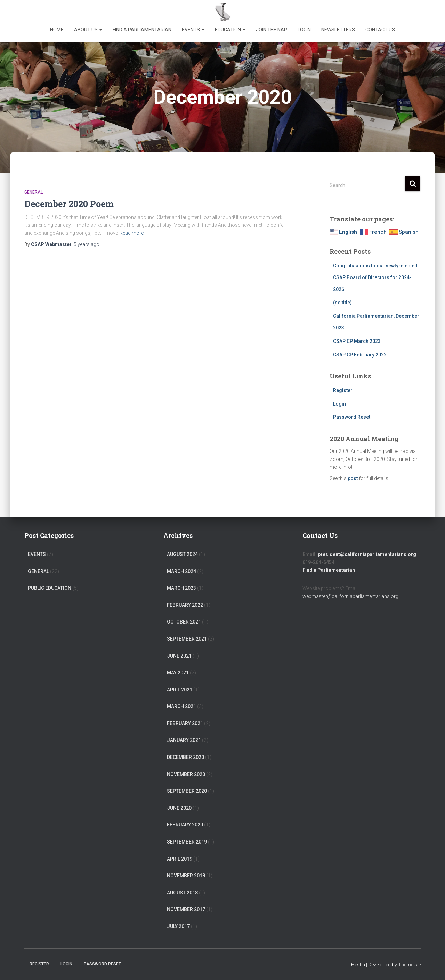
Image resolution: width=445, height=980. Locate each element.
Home (57, 30)
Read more (132, 233)
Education (230, 30)
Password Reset (352, 417)
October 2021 (184, 622)
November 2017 (186, 909)
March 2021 (181, 706)
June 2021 (179, 656)
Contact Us (380, 30)
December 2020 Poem (69, 204)
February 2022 (185, 605)
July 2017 (178, 926)
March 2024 (181, 571)
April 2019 (180, 859)
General (34, 192)
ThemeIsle (409, 965)
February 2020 (185, 825)
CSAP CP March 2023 (357, 341)
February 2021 (185, 723)
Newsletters (338, 30)
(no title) (342, 303)
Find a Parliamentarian (142, 30)
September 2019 (187, 842)
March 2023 (181, 588)
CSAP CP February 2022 (360, 355)
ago (87, 244)
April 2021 (180, 690)
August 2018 (182, 893)
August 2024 (182, 554)
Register (343, 390)
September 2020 (187, 791)
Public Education (50, 588)
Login (304, 30)
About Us (88, 30)
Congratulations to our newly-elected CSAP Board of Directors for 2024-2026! (375, 277)
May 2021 (178, 673)
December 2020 (185, 757)
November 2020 (186, 774)
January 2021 (184, 740)
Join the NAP (272, 30)
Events (193, 30)
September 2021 (187, 639)
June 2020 (179, 808)
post (353, 478)
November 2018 (186, 876)
